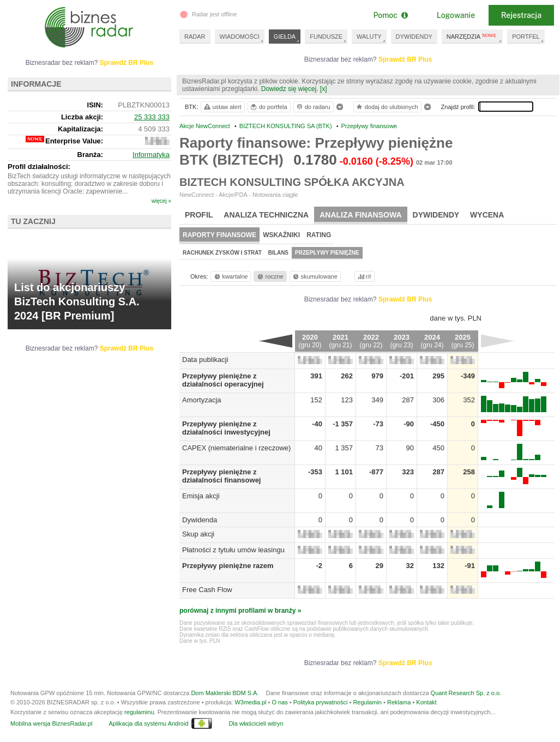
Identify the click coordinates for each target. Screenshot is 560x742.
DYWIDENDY (414, 37)
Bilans (278, 253)
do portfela (268, 107)
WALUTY (369, 37)
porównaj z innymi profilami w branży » (240, 611)
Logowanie (456, 15)
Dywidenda (200, 520)
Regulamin (367, 702)
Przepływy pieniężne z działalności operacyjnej (223, 380)
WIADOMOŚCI (240, 37)
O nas (279, 702)
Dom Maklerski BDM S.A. (225, 693)
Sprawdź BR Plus (405, 59)
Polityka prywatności (321, 702)
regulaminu (139, 712)
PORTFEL (526, 37)
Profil (199, 215)
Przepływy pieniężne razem (228, 566)
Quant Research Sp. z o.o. (466, 693)
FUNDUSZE (326, 37)
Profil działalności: (39, 167)
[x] (324, 89)
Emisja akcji (201, 496)
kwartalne (230, 276)
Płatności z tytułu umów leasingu (233, 550)
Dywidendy (436, 215)
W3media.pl (250, 702)
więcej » (161, 201)
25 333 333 (152, 117)
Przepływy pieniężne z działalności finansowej (221, 476)
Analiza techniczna (266, 215)
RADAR (195, 37)
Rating (319, 235)
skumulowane (314, 276)
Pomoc (390, 15)
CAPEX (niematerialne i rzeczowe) (236, 448)
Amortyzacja (202, 400)
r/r (364, 276)
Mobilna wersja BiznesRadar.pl (51, 723)
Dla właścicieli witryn (256, 723)
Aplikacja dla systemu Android (148, 723)
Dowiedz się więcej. (290, 89)
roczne (270, 276)
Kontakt (426, 702)
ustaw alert (222, 107)
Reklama (399, 702)
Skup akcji (198, 534)
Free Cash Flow (207, 590)
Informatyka (151, 155)
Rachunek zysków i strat (222, 253)
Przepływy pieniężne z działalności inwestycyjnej (226, 428)
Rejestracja (521, 15)
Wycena (487, 215)
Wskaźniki (281, 235)
